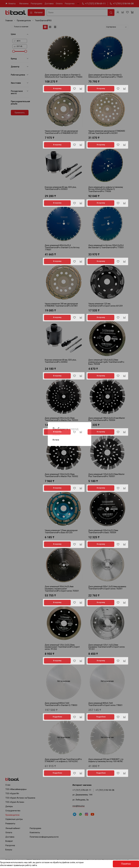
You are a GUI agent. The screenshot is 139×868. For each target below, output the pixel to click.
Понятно (126, 864)
